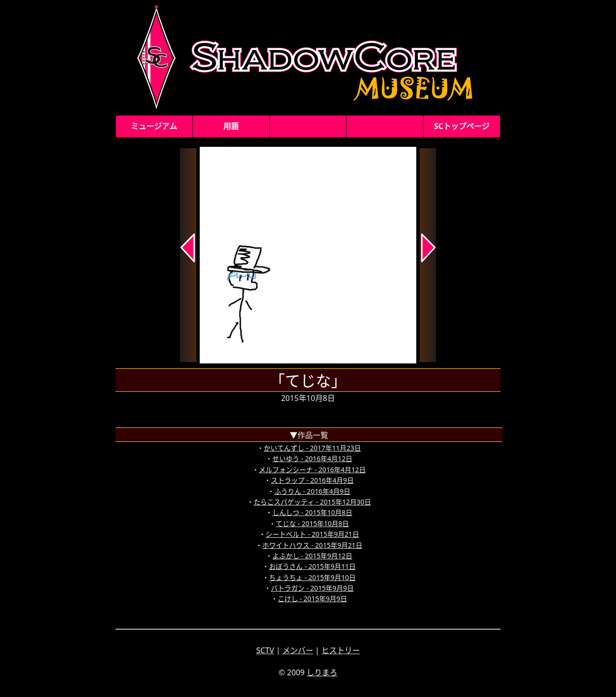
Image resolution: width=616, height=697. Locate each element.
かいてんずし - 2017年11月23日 (312, 448)
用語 (231, 126)
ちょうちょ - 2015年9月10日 (312, 577)
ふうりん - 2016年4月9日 (312, 491)
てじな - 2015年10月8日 (312, 523)
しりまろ (322, 672)
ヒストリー (341, 650)
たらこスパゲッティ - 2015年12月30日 (312, 502)
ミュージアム (154, 126)
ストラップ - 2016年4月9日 (312, 480)
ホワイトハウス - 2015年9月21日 (312, 545)
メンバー (298, 650)
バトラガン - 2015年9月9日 (312, 588)
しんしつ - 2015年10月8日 (312, 512)
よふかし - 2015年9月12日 (312, 556)
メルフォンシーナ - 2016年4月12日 (312, 470)
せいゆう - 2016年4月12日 (312, 458)
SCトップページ (462, 126)
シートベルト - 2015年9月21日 (312, 534)
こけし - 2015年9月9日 (312, 599)
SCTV (265, 650)
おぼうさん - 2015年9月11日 (312, 566)
